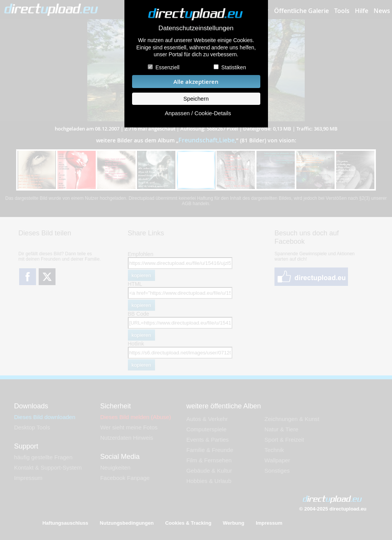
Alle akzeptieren (196, 82)
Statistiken (234, 67)
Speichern (196, 99)
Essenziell (167, 67)
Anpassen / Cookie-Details (198, 113)
